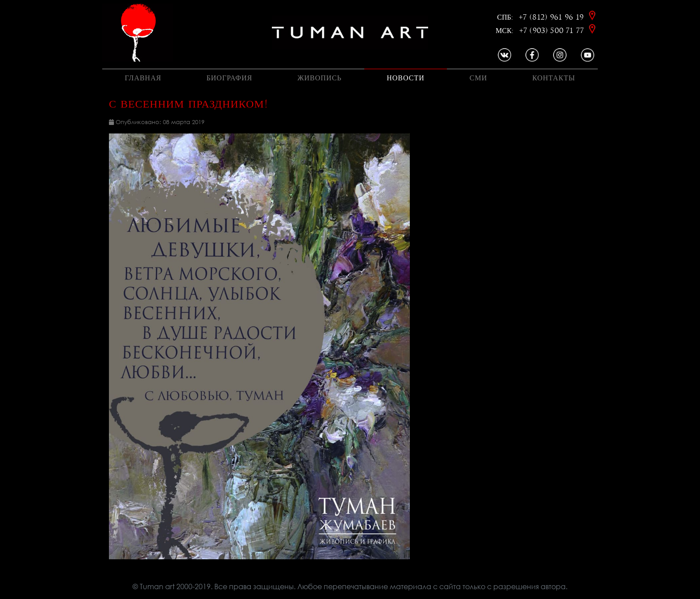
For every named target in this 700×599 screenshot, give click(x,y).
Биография (229, 78)
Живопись (319, 78)
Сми (478, 78)
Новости (406, 78)
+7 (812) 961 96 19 (552, 17)
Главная (143, 78)
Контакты (554, 78)
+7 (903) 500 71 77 (553, 31)
